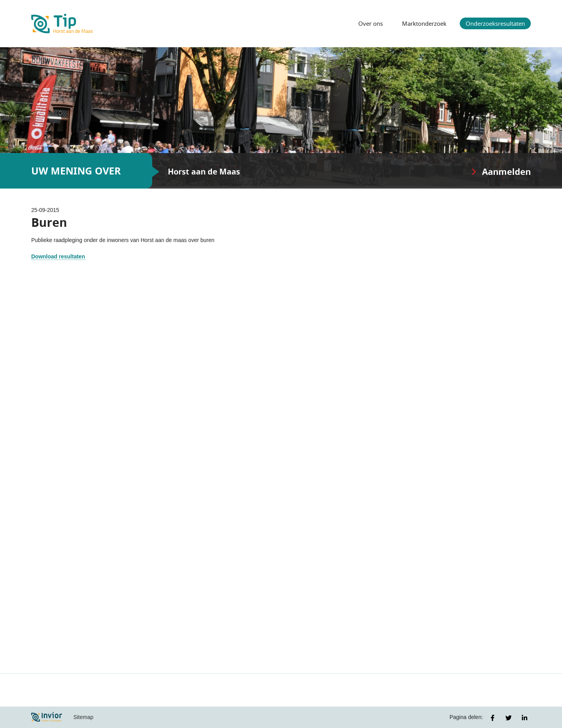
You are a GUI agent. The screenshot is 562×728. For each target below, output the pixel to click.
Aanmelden (506, 172)
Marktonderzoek (424, 23)
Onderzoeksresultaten (495, 23)
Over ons (371, 23)
